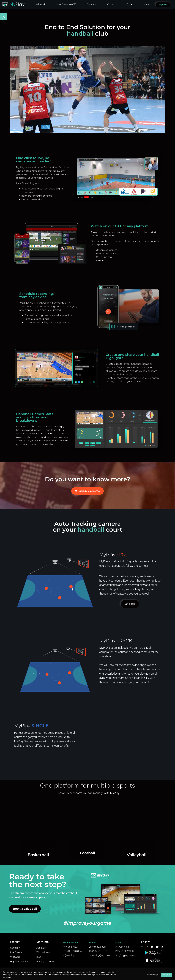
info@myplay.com (124, 955)
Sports (92, 4)
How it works (40, 4)
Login (147, 5)
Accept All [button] (166, 975)
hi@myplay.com (71, 955)
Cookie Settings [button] (152, 975)
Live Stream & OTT (67, 4)
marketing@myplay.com (101, 955)
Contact (111, 4)
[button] (3, 16)
